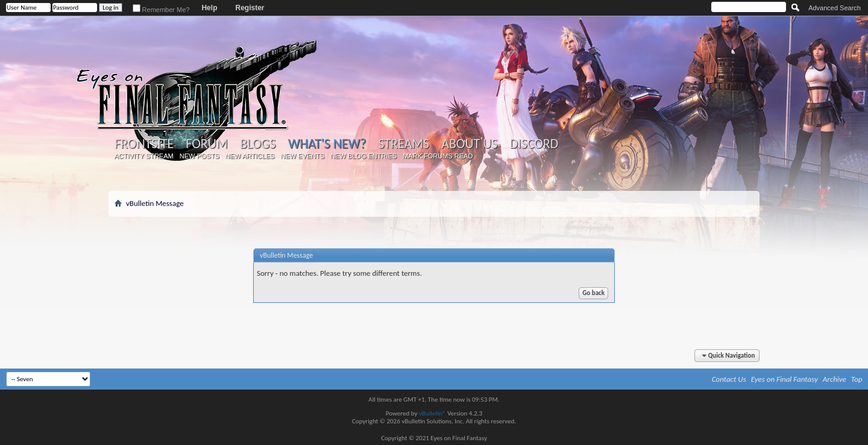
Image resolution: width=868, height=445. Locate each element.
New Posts (200, 156)
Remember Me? (161, 10)
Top (857, 379)
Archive (835, 379)
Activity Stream (144, 156)
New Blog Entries (363, 156)
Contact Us (729, 379)
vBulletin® (432, 413)
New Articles (250, 156)
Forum (206, 144)
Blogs (258, 144)
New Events (302, 156)
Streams (404, 144)
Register (250, 8)
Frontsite (144, 144)
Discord (534, 144)
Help (209, 8)
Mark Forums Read (438, 156)
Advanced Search (835, 8)
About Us (469, 144)
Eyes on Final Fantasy (785, 379)
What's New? (327, 144)
